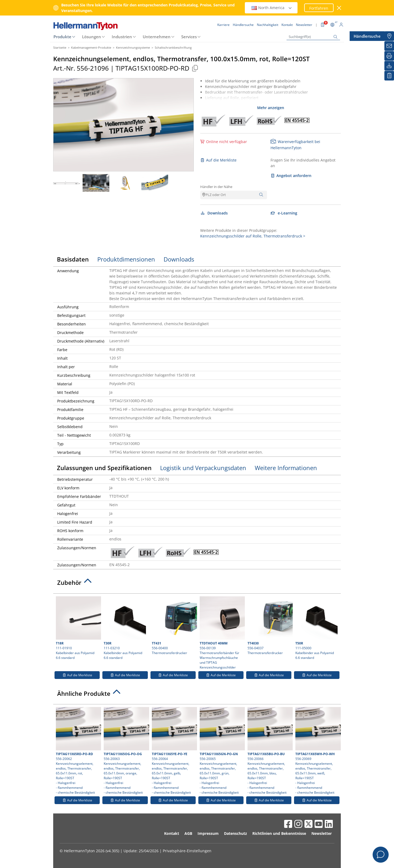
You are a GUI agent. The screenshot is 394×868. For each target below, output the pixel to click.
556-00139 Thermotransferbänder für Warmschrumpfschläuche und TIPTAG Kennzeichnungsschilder (222, 633)
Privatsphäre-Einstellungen (187, 851)
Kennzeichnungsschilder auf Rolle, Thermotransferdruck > (253, 236)
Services (189, 37)
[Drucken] (389, 56)
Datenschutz (235, 833)
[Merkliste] (389, 76)
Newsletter (322, 833)
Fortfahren (319, 8)
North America (272, 8)
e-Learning (284, 213)
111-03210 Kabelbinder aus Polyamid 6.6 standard (125, 628)
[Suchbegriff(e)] (313, 37)
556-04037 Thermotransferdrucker (269, 626)
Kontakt (172, 833)
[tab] (197, 584)
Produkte (62, 37)
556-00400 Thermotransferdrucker (174, 626)
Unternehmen (157, 37)
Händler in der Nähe (216, 187)
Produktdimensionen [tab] (126, 259)
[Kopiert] (195, 68)
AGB (188, 833)
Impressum (208, 833)
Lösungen (92, 37)
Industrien (122, 37)
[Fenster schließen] (339, 8)
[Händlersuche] (389, 36)
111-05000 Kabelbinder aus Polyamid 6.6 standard (317, 628)
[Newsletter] (389, 46)
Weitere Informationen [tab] (286, 468)
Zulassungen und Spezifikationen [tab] (104, 468)
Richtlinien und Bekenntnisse (279, 833)
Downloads (214, 213)
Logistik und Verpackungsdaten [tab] (203, 468)
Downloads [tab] (179, 259)
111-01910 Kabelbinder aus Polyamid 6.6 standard (78, 628)
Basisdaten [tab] (73, 259)
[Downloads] (389, 66)
